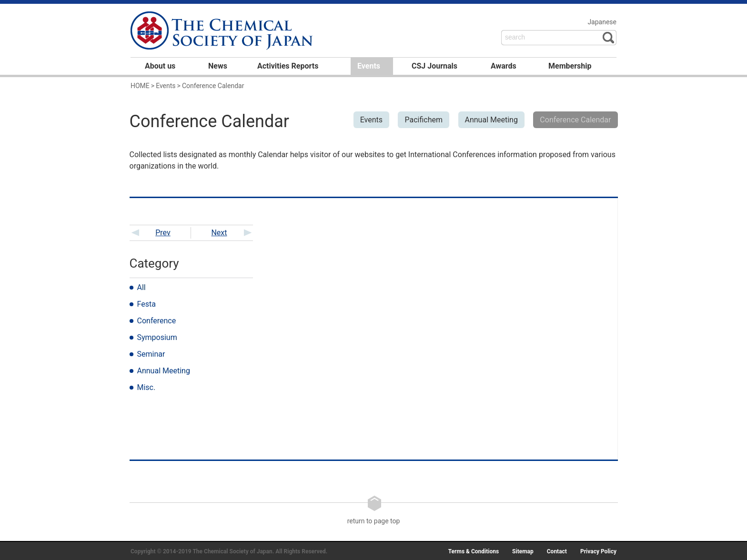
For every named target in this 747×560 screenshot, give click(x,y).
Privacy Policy (598, 551)
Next (219, 233)
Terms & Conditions (474, 551)
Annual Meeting (164, 371)
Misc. (146, 387)
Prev (163, 233)
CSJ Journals (434, 66)
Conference (157, 321)
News (218, 66)
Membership (570, 66)
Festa (146, 304)
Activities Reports (288, 66)
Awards (504, 66)
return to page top (374, 510)
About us (160, 66)
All (141, 287)
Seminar (151, 354)
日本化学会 (223, 31)
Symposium (157, 337)
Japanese (602, 22)
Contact (557, 551)
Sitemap (523, 551)
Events (369, 66)
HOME (140, 86)
